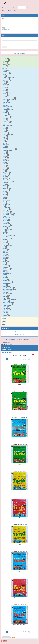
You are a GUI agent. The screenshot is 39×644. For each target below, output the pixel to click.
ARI (5, 86)
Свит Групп (6, 301)
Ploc (5, 231)
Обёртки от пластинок (9, 300)
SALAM (5, 234)
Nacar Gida (6, 205)
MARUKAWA (7, 190)
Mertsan (6, 196)
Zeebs (5, 276)
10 (21, 359)
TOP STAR (6, 256)
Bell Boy (6, 95)
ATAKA (5, 89)
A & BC (6, 70)
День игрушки (7, 283)
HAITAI (5, 156)
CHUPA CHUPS (7, 117)
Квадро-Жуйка (7, 291)
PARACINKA (6, 218)
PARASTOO (6, 219)
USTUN (5, 267)
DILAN (5, 130)
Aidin (5, 74)
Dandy (5, 124)
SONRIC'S (6, 244)
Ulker (5, 264)
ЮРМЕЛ (6, 314)
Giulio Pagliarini (7, 150)
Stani (5, 248)
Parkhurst (6, 222)
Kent (5, 171)
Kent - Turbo (6, 174)
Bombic (5, 104)
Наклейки (6, 61)
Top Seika (6, 254)
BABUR (5, 91)
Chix (5, 115)
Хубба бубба (7, 310)
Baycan (5, 92)
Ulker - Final (6, 266)
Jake (5, 162)
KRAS (5, 180)
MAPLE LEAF (7, 188)
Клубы (4, 324)
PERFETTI (6, 224)
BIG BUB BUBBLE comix (9, 98)
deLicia (5, 127)
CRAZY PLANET (7, 121)
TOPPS (6, 257)
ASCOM (6, 88)
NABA (5, 203)
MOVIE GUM (6, 200)
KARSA (5, 169)
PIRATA (5, 228)
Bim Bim (6, 101)
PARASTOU (6, 221)
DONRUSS (6, 133)
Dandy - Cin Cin (7, 126)
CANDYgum (6, 113)
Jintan (5, 165)
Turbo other (6, 262)
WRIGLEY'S (7, 273)
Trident (5, 259)
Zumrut (5, 278)
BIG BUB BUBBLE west (9, 99)
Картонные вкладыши (9, 289)
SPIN (5, 247)
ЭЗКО (5, 311)
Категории (4, 339)
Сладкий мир (7, 305)
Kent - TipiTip (7, 172)
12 (26, 359)
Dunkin (6, 136)
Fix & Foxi (6, 145)
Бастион (6, 279)
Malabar (6, 187)
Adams (5, 72)
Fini (5, 143)
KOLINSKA (6, 178)
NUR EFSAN (6, 207)
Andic (5, 82)
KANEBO (6, 168)
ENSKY (5, 139)
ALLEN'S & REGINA (8, 77)
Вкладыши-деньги (8, 282)
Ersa (5, 142)
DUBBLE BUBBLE (8, 134)
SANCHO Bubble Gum (9, 235)
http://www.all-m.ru (19, 335)
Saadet (5, 232)
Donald (5, 131)
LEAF (5, 183)
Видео (4, 320)
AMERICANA (7, 80)
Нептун (6, 297)
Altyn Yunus (6, 79)
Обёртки (5, 63)
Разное (5, 66)
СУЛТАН (6, 307)
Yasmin (5, 275)
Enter (5, 140)
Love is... (6, 186)
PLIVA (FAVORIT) (7, 229)
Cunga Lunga (7, 123)
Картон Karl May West (9, 288)
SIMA (5, 240)
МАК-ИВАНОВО (7, 294)
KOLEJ (5, 177)
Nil (4, 206)
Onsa (5, 216)
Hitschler (6, 158)
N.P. (5, 202)
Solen (5, 243)
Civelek (5, 120)
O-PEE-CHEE (7, 209)
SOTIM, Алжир (7, 245)
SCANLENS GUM (8, 238)
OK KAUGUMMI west (8, 215)
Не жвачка (6, 316)
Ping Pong (6, 226)
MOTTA (5, 199)
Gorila (5, 153)
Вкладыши (6, 60)
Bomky (5, 105)
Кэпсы (5, 292)
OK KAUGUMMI (7, 212)
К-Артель (6, 286)
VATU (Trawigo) (7, 269)
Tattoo (5, 251)
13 (28, 359)
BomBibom (6, 102)
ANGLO (5, 83)
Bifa (5, 96)
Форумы (4, 319)
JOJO (5, 167)
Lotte (5, 184)
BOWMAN (6, 108)
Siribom (6, 241)
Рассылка (6, 64)
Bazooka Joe (7, 94)
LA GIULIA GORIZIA (8, 181)
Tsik (5, 260)
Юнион (5, 313)
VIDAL (5, 272)
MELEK (5, 194)
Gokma (5, 152)
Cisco (5, 118)
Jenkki (5, 164)
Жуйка (5, 285)
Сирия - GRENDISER (8, 302)
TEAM (5, 253)
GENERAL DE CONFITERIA (10, 149)
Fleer (5, 146)
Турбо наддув (7, 308)
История (6, 58)
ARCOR (6, 85)
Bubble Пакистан (8, 110)
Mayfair (5, 193)
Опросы (4, 321)
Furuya (5, 148)
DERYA (5, 129)
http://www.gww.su (19, 332)
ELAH (5, 137)
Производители (6, 342)
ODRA (5, 210)
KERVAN (6, 175)
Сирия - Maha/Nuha (8, 304)
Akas (5, 76)
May (5, 191)
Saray (5, 237)
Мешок (4, 323)
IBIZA (5, 159)
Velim (5, 270)
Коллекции (5, 69)
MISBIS (5, 197)
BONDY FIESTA (7, 107)
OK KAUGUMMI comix (9, 213)
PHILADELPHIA (7, 225)
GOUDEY (6, 155)
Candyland (6, 114)
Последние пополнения (23, 339)
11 (23, 359)
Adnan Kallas (7, 73)
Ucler (5, 263)
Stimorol (6, 250)
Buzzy (5, 111)
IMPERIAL (6, 161)
